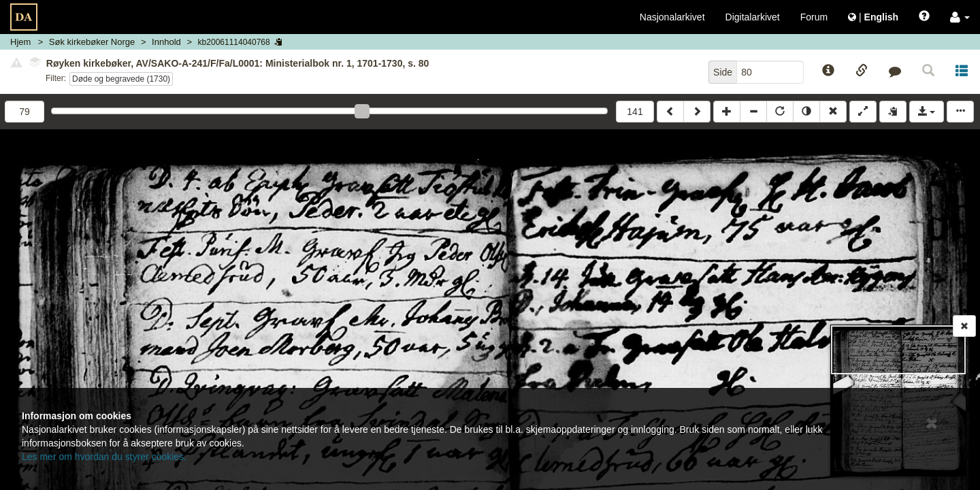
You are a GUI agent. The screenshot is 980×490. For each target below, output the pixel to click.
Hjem (20, 42)
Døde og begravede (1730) (121, 79)
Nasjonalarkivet (672, 17)
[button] (960, 17)
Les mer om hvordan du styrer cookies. (104, 457)
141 (635, 112)
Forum (814, 17)
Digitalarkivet (753, 17)
